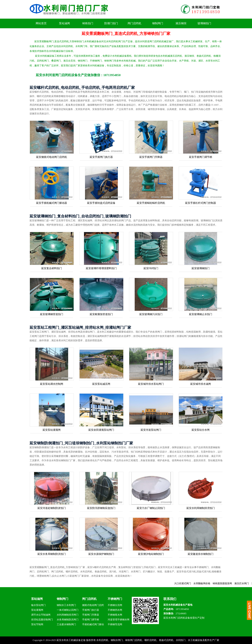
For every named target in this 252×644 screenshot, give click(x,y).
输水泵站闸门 (38, 605)
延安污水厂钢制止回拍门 (151, 508)
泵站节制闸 (37, 624)
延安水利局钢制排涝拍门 (201, 508)
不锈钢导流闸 (115, 624)
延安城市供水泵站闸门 (151, 384)
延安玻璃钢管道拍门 (52, 314)
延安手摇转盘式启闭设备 (101, 203)
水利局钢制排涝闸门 (68, 615)
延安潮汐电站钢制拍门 (151, 554)
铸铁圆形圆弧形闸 (227, 583)
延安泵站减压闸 (101, 384)
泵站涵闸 (64, 23)
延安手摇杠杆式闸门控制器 (201, 203)
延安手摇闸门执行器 (101, 157)
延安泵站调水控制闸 (52, 384)
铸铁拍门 (88, 23)
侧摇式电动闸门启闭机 (93, 606)
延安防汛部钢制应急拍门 (101, 508)
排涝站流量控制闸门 (42, 620)
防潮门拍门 (111, 23)
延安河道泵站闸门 (151, 430)
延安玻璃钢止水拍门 (201, 314)
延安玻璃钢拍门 (201, 268)
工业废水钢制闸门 (66, 624)
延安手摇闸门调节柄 (201, 157)
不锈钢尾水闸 (115, 615)
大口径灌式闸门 (187, 583)
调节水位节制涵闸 (41, 615)
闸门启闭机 (134, 23)
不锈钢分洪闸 (115, 605)
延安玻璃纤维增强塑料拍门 (101, 268)
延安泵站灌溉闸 (52, 430)
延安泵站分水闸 (201, 430)
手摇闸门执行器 (91, 610)
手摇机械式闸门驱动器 (93, 625)
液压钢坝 (181, 23)
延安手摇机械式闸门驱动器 (52, 203)
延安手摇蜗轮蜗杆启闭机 (151, 203)
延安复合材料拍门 (52, 268)
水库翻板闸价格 (207, 583)
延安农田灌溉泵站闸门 (101, 430)
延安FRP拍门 (151, 268)
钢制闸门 (158, 23)
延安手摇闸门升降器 (151, 157)
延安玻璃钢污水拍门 (151, 314)
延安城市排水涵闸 (201, 384)
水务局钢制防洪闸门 (68, 620)
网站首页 (41, 23)
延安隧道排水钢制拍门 (201, 554)
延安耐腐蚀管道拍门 (101, 314)
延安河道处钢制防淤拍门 (52, 508)
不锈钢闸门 (115, 599)
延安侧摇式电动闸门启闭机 (52, 157)
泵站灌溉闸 (37, 610)
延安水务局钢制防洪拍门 (52, 554)
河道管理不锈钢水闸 (119, 620)
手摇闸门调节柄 (91, 620)
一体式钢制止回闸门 (68, 610)
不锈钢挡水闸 (115, 610)
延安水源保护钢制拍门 (101, 554)
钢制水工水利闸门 (66, 605)
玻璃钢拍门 (204, 23)
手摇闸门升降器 (91, 615)
